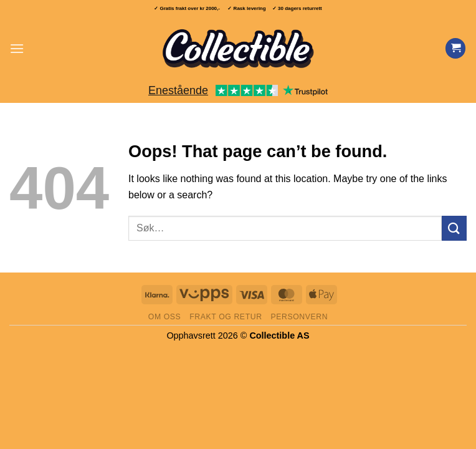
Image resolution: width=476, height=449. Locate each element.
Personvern (299, 317)
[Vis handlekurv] (455, 48)
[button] (17, 48)
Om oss (165, 317)
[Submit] (454, 228)
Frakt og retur (226, 317)
